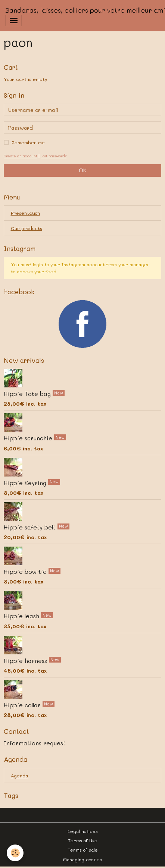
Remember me (28, 142)
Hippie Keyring (26, 482)
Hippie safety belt (31, 527)
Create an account (21, 156)
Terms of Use (83, 840)
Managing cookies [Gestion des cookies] (82, 859)
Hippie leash (22, 616)
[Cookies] (15, 853)
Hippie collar (23, 705)
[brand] (85, 10)
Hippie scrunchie (29, 438)
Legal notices (83, 831)
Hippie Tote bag (28, 394)
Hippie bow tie (26, 572)
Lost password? (54, 156)
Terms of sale (83, 850)
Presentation (25, 213)
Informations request (35, 743)
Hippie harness (26, 660)
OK (82, 170)
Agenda (19, 776)
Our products (27, 228)
